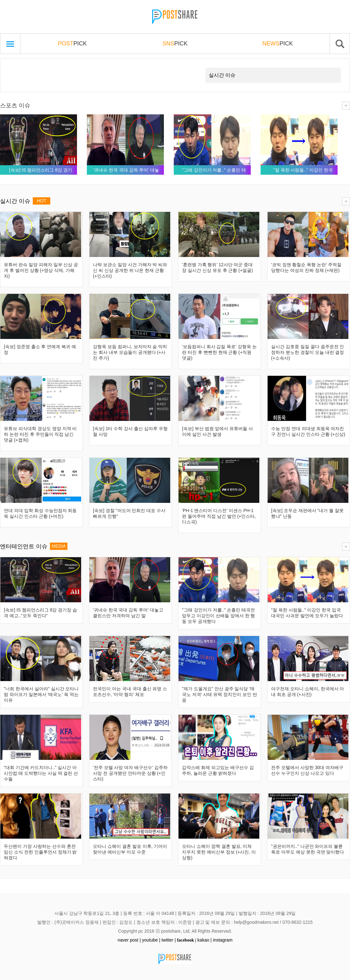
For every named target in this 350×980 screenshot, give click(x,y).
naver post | (129, 940)
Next (189, 68)
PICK (72, 44)
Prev (15, 68)
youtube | (151, 940)
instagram (223, 940)
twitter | (168, 940)
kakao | (204, 940)
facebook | (186, 940)
